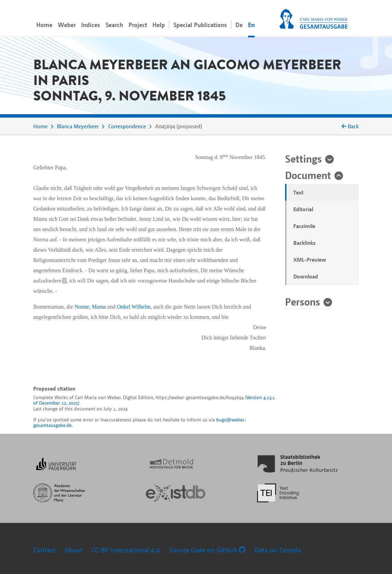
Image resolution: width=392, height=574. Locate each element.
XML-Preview (310, 260)
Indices (91, 25)
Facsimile (304, 226)
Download (306, 276)
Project (138, 25)
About (73, 550)
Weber (67, 25)
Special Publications (200, 25)
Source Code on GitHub (207, 550)
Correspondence (127, 126)
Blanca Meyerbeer (78, 126)
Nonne (82, 307)
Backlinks (304, 243)
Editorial (303, 209)
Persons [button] (303, 301)
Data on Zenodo (278, 550)
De (239, 25)
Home (44, 25)
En (251, 25)
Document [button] (308, 175)
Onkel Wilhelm (134, 307)
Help (159, 25)
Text (298, 192)
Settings (303, 158)
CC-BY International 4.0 (126, 550)
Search (114, 25)
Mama (99, 307)
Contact (44, 550)
